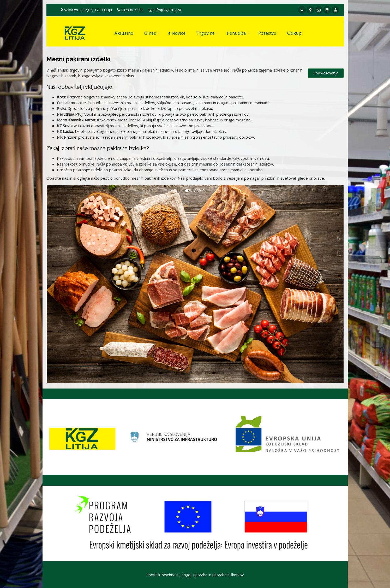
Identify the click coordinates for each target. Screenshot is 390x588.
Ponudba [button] (236, 33)
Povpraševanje (326, 73)
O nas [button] (150, 33)
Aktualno (124, 33)
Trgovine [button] (206, 33)
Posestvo (267, 33)
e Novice (177, 33)
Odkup (294, 33)
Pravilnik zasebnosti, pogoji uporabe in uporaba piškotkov (195, 575)
